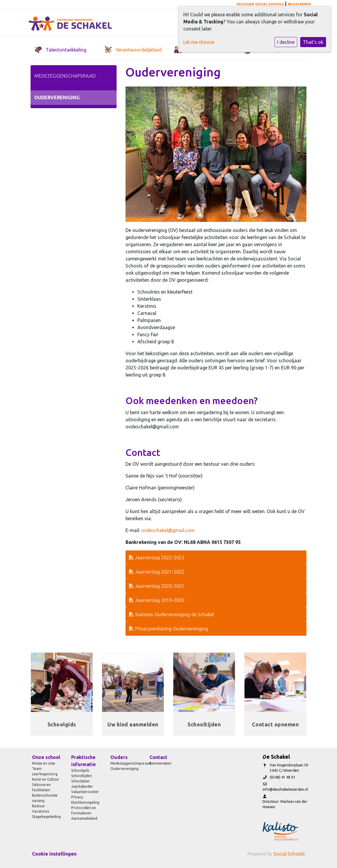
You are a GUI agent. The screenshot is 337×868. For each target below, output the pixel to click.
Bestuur (39, 806)
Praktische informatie (84, 761)
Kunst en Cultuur (46, 779)
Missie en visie (44, 763)
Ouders (119, 757)
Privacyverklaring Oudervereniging (168, 629)
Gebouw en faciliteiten (41, 787)
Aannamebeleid (84, 818)
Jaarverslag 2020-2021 (157, 586)
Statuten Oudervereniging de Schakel (171, 614)
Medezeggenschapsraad (65, 76)
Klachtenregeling (85, 802)
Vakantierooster (85, 792)
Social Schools (289, 854)
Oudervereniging (57, 97)
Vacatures (40, 811)
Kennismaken (160, 763)
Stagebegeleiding (46, 817)
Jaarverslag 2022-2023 (157, 558)
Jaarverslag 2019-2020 (157, 600)
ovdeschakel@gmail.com (168, 530)
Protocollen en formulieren (84, 810)
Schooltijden (82, 776)
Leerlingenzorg (45, 774)
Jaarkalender (82, 786)
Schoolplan (80, 781)
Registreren (299, 4)
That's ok (313, 42)
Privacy (77, 797)
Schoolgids (80, 770)
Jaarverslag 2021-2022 (157, 572)
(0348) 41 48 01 (283, 777)
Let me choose (199, 42)
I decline (286, 42)
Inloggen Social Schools (260, 4)
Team (37, 769)
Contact (158, 757)
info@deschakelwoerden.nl (285, 789)
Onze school (46, 757)
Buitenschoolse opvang (45, 798)
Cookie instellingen (54, 854)
